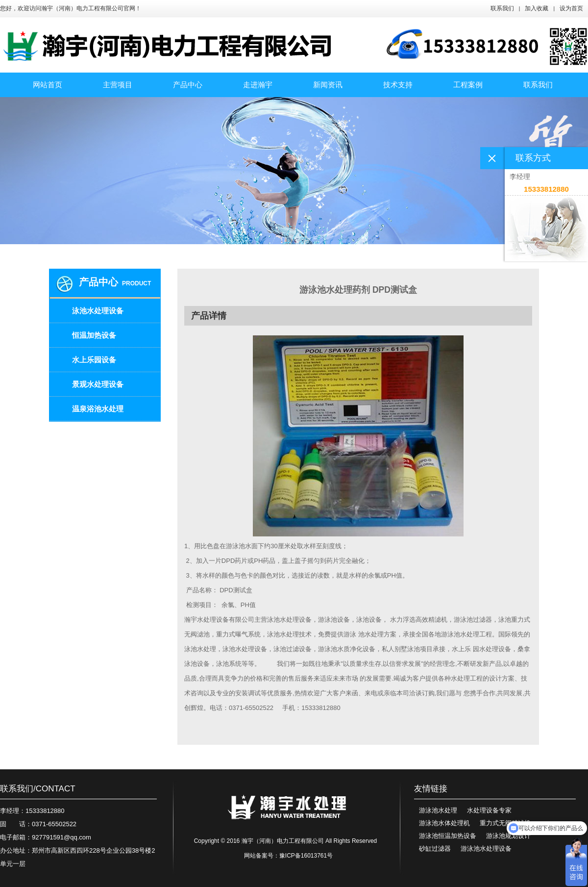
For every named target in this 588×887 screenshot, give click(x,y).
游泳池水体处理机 (444, 823)
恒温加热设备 (94, 335)
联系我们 (502, 8)
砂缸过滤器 (435, 849)
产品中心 (98, 282)
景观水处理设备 (98, 384)
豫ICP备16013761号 (306, 856)
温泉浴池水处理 (98, 409)
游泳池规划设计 (508, 836)
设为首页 (571, 8)
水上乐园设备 (94, 360)
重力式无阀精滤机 (505, 823)
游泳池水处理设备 (486, 849)
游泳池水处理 (438, 810)
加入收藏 (537, 8)
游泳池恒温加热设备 (448, 836)
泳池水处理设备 (98, 311)
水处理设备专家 (489, 810)
